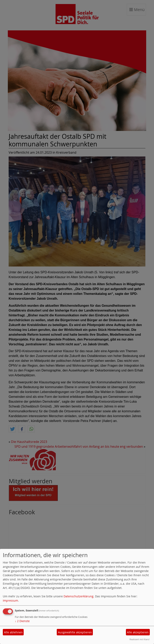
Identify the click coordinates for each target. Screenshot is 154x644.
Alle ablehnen (13, 632)
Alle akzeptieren (138, 632)
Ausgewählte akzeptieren (75, 632)
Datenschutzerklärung (79, 596)
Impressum (10, 600)
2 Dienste (22, 621)
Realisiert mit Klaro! (140, 639)
